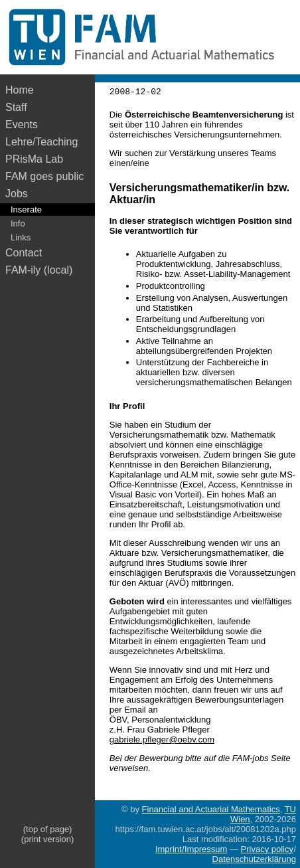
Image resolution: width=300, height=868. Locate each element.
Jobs (17, 194)
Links (21, 237)
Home (20, 90)
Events (22, 125)
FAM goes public (47, 176)
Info (18, 223)
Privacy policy (267, 849)
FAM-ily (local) (39, 270)
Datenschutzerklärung (254, 859)
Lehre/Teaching (41, 142)
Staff (16, 107)
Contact (24, 253)
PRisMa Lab (34, 159)
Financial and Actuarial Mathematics (211, 809)
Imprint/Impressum (191, 849)
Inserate (26, 210)
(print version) (47, 839)
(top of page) (48, 829)
